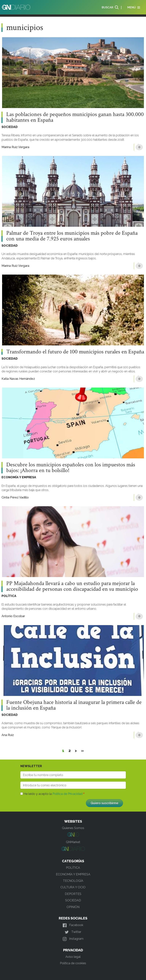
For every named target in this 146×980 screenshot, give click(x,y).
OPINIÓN (73, 907)
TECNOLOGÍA (73, 881)
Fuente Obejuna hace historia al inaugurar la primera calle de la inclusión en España (74, 705)
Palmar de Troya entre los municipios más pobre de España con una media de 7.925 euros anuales (72, 236)
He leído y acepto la (53, 794)
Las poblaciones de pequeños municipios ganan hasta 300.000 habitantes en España (75, 117)
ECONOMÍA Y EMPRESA (19, 477)
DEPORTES (73, 894)
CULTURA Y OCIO (73, 887)
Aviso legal (73, 957)
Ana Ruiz (8, 735)
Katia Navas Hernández (18, 379)
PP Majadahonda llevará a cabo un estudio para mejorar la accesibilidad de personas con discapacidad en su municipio (72, 586)
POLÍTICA (9, 596)
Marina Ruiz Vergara (15, 147)
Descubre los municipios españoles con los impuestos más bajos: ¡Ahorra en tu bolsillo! (71, 468)
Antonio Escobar (13, 616)
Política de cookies (73, 963)
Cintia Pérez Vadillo (15, 497)
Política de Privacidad (67, 794)
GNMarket (73, 842)
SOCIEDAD (10, 127)
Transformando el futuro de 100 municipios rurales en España (75, 352)
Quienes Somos (73, 828)
